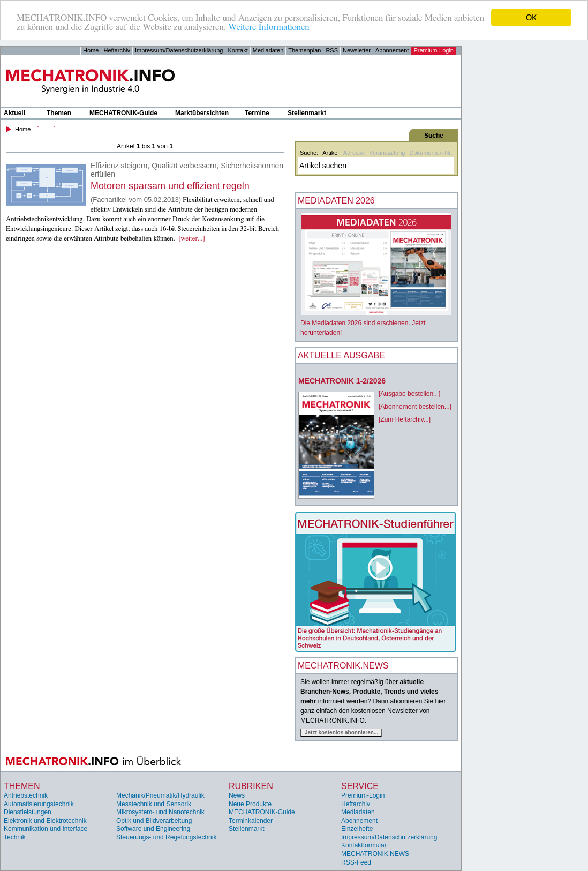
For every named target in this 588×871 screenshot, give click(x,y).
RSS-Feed (356, 862)
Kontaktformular (364, 845)
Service (360, 786)
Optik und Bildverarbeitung (154, 821)
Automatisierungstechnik (39, 804)
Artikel (331, 153)
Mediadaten (268, 50)
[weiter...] (192, 239)
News (237, 795)
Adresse (354, 153)
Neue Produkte (250, 804)
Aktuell (14, 113)
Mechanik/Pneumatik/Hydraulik (160, 795)
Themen (59, 113)
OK (531, 17)
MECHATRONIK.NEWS (375, 854)
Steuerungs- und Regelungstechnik (166, 837)
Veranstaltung (387, 153)
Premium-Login (434, 50)
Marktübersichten (202, 113)
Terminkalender (251, 821)
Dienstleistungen (28, 812)
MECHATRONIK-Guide (123, 113)
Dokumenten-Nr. (431, 153)
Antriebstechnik (26, 795)
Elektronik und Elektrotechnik (45, 821)
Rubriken (251, 786)
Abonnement (392, 50)
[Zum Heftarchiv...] (405, 419)
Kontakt (238, 50)
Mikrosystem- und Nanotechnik (160, 812)
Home (91, 50)
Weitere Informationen (269, 27)
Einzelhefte (357, 829)
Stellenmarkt (307, 113)
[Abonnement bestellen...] (415, 407)
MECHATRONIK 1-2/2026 (342, 381)
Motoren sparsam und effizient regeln (170, 186)
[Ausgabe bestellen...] (409, 394)
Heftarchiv (117, 50)
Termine (257, 113)
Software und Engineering (153, 829)
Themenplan (304, 50)
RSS (332, 50)
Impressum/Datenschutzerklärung (179, 50)
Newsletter (357, 50)
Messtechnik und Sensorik (154, 804)
